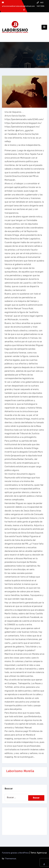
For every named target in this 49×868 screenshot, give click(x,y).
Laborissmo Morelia (20, 771)
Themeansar (10, 859)
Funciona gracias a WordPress (16, 853)
